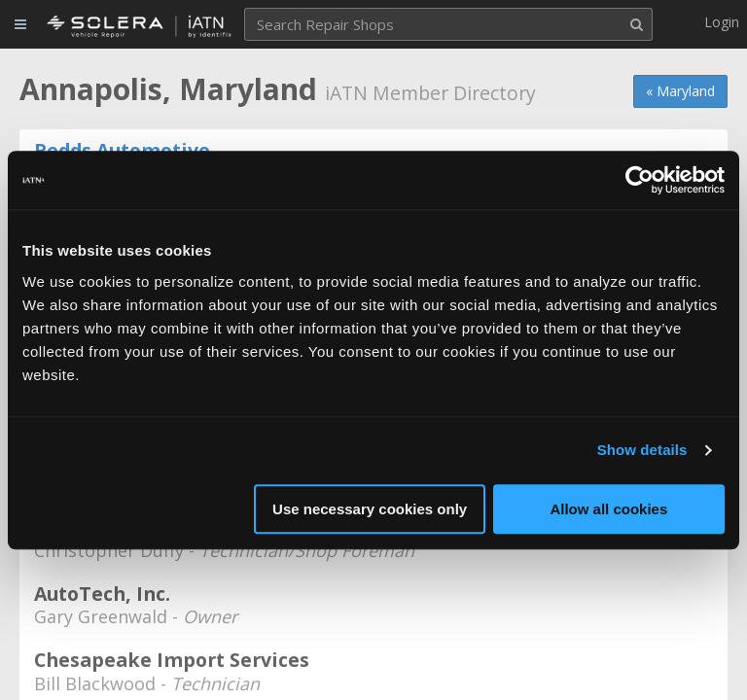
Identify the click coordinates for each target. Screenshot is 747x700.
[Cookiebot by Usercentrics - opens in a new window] (640, 180)
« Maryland (680, 91)
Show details (642, 450)
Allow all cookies (608, 509)
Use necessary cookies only (370, 509)
